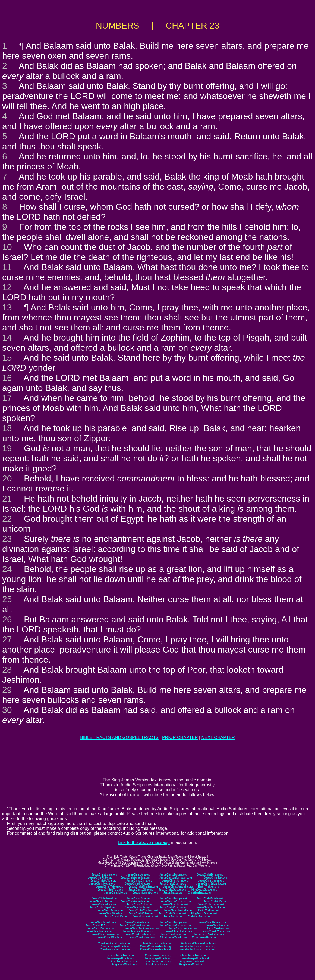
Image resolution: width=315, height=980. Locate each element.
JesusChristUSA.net (100, 902)
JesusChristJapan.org (211, 881)
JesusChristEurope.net (173, 899)
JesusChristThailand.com (140, 934)
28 (7, 670)
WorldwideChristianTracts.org (198, 946)
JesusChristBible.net (141, 913)
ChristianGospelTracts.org (115, 946)
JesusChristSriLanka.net (211, 908)
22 (7, 519)
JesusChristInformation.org (176, 878)
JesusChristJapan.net (211, 905)
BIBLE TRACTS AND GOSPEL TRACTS (119, 738)
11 (7, 267)
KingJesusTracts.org (158, 961)
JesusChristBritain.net (210, 899)
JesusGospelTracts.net (195, 958)
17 (7, 398)
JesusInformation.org (145, 893)
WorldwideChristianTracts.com (199, 943)
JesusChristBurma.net (173, 908)
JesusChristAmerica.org (135, 878)
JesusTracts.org (173, 893)
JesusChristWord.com (110, 937)
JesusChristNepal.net (103, 908)
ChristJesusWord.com (174, 937)
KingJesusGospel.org (204, 890)
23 (7, 539)
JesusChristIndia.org (137, 884)
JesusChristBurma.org (173, 884)
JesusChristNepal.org (102, 884)
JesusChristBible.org (141, 890)
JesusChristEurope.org (173, 875)
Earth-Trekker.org (208, 887)
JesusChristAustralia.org (178, 887)
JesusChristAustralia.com (209, 934)
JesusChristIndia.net (138, 908)
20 (7, 478)
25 (7, 599)
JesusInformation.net (145, 916)
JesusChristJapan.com (174, 934)
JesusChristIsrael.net (104, 899)
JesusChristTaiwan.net (110, 911)
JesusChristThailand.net (143, 911)
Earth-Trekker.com (218, 928)
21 (7, 499)
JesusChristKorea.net (175, 905)
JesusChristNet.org (215, 878)
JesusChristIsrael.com (102, 922)
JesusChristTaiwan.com (105, 934)
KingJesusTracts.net (192, 961)
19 (7, 448)
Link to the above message (144, 843)
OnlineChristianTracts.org (155, 946)
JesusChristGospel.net (172, 913)
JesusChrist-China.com (216, 931)
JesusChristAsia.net (138, 899)
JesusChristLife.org (116, 893)
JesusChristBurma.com (100, 928)
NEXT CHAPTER (218, 738)
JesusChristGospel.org (172, 890)
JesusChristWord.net (111, 913)
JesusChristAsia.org (138, 875)
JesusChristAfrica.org (104, 881)
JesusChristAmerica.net (135, 902)
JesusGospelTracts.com (121, 958)
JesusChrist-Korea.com (182, 928)
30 (7, 710)
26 (7, 619)
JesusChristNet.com (217, 925)
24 (7, 569)
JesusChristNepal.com (99, 931)
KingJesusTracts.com (124, 961)
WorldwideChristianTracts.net (197, 949)
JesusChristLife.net (215, 902)
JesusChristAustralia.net (178, 911)
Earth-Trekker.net (208, 911)
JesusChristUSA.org (100, 878)
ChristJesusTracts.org (158, 955)
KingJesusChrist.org (158, 964)
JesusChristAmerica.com (135, 925)
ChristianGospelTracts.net (116, 949)
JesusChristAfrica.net (104, 905)
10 (7, 247)
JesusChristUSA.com (98, 925)
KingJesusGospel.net (204, 913)
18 (7, 428)
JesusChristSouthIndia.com (139, 931)
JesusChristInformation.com (176, 925)
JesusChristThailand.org (143, 887)
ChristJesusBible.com (205, 937)
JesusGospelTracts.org (158, 958)
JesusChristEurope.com (174, 922)
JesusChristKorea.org (175, 881)
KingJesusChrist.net (192, 964)
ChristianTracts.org (199, 893)
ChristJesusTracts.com (122, 955)
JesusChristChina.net (139, 905)
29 (7, 690)
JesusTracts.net (173, 916)
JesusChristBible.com (142, 937)
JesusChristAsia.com (138, 922)
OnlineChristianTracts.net (155, 949)
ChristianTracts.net (199, 916)
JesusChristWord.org (110, 890)
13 (7, 307)
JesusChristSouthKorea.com (141, 928)
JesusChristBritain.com (212, 922)
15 (7, 358)
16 (7, 378)
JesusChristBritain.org (210, 875)
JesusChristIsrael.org (104, 875)
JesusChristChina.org (139, 881)
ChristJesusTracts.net (193, 955)
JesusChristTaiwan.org (110, 887)
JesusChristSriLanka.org (211, 884)
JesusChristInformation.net (176, 902)
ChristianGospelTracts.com (114, 943)
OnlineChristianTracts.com (155, 943)
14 (7, 338)
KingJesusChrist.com (124, 964)
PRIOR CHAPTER (180, 738)
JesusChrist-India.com (179, 931)
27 (7, 639)
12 (7, 287)
